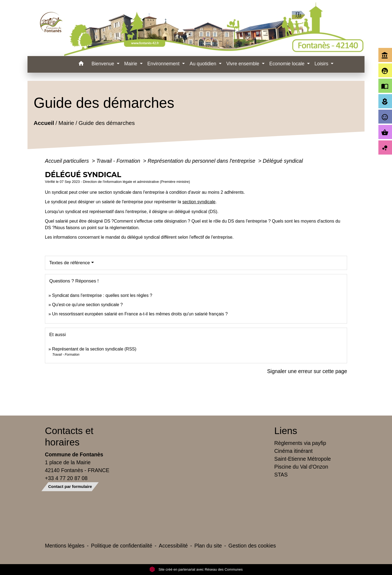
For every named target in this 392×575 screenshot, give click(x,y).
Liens (286, 431)
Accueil (44, 123)
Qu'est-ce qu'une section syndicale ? (87, 305)
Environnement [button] (164, 64)
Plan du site (208, 546)
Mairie (66, 123)
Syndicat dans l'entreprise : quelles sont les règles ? (102, 295)
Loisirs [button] (322, 64)
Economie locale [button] (287, 64)
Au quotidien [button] (203, 64)
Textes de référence (70, 263)
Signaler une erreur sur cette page (307, 371)
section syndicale (199, 202)
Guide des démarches (107, 123)
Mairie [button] (131, 64)
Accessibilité (173, 546)
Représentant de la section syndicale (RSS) (94, 349)
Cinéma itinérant (294, 451)
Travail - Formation (119, 161)
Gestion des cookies (252, 546)
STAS (281, 475)
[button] (81, 64)
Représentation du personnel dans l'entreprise (202, 161)
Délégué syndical (283, 161)
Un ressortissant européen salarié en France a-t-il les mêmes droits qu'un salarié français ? (140, 314)
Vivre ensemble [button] (243, 64)
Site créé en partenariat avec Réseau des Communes (196, 569)
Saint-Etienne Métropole (303, 459)
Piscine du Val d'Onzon (301, 467)
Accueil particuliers (68, 161)
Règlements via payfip (300, 443)
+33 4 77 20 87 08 (66, 478)
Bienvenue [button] (103, 64)
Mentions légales (65, 546)
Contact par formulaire (70, 486)
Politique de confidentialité (122, 546)
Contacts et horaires (69, 436)
